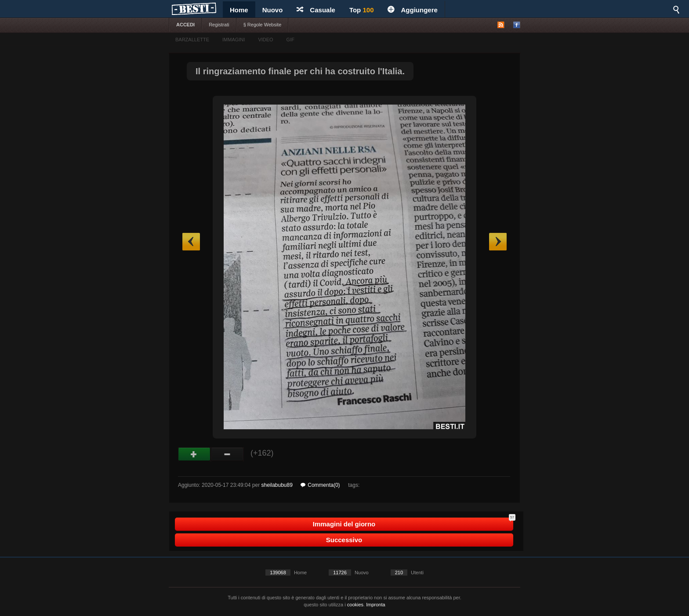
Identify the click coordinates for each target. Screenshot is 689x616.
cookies (355, 605)
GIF (290, 40)
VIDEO (265, 40)
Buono (194, 454)
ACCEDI (185, 25)
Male (227, 454)
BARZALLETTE (192, 40)
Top (362, 10)
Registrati (219, 25)
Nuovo (273, 10)
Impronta (375, 605)
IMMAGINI (234, 40)
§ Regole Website (263, 25)
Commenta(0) (320, 485)
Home (239, 10)
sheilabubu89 (277, 485)
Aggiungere (412, 10)
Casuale (316, 10)
